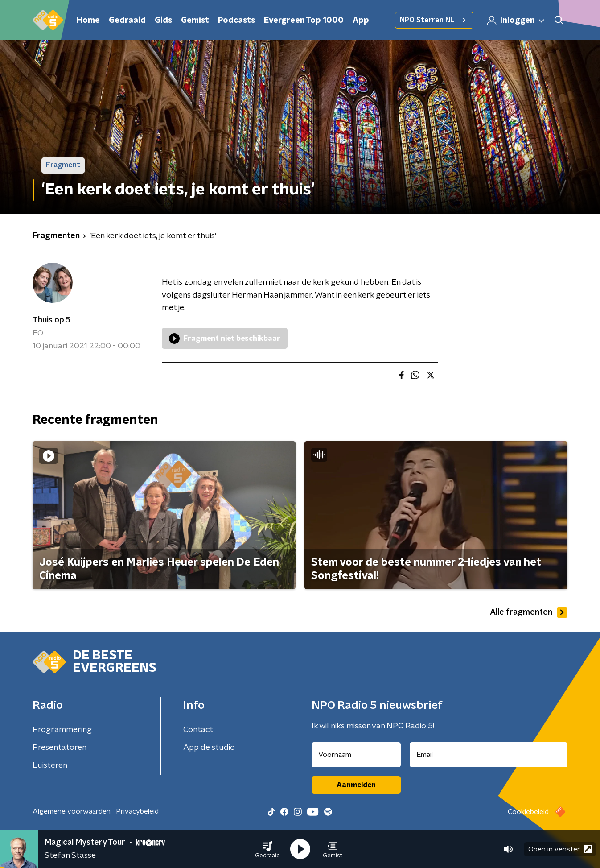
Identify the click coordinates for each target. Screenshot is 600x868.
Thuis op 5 (51, 320)
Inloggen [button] (516, 21)
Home (88, 21)
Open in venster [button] (560, 849)
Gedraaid (127, 21)
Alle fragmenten (529, 612)
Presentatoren (60, 748)
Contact (198, 730)
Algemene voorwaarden (72, 811)
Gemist (195, 21)
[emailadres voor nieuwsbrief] (489, 755)
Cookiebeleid (528, 812)
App (361, 21)
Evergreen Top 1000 (304, 21)
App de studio (209, 748)
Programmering (62, 730)
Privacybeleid (137, 811)
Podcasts (236, 21)
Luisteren (50, 765)
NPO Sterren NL (434, 20)
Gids (163, 21)
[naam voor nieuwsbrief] (356, 755)
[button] (267, 849)
